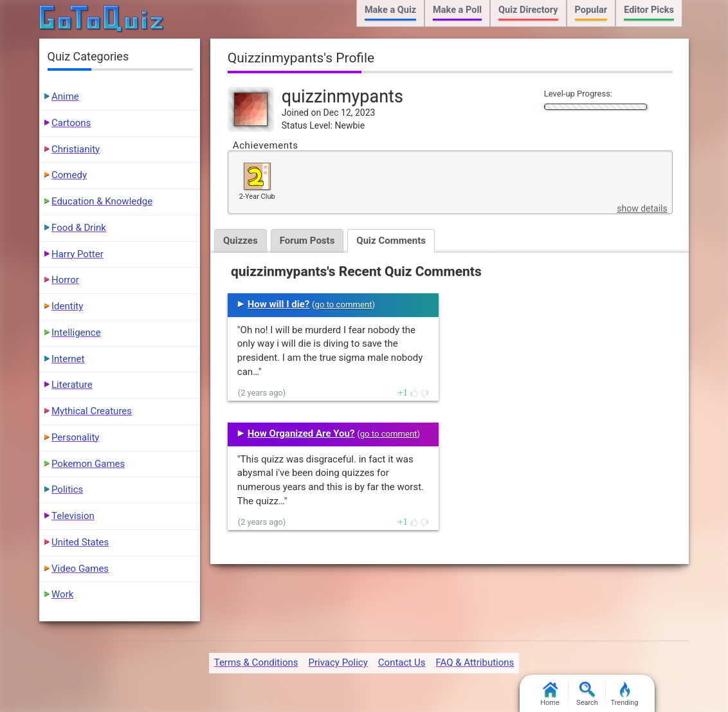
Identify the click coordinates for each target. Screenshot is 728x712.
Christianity (76, 149)
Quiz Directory (528, 10)
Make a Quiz (390, 10)
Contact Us (402, 662)
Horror (65, 280)
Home (550, 694)
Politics (67, 489)
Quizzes (241, 241)
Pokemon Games (88, 464)
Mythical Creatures (92, 411)
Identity (67, 306)
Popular (591, 10)
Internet (68, 359)
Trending (625, 694)
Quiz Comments (391, 241)
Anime (65, 96)
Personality (75, 437)
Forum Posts (307, 241)
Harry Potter (77, 254)
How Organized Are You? (301, 434)
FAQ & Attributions (475, 662)
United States (80, 542)
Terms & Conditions (256, 662)
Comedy (69, 175)
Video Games (80, 569)
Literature (72, 385)
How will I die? (279, 304)
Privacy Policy (338, 662)
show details (642, 208)
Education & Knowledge (102, 201)
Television (73, 516)
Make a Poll (457, 10)
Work (62, 594)
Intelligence (76, 333)
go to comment (344, 305)
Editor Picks (649, 10)
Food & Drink (79, 228)
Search (587, 694)
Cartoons (71, 123)
